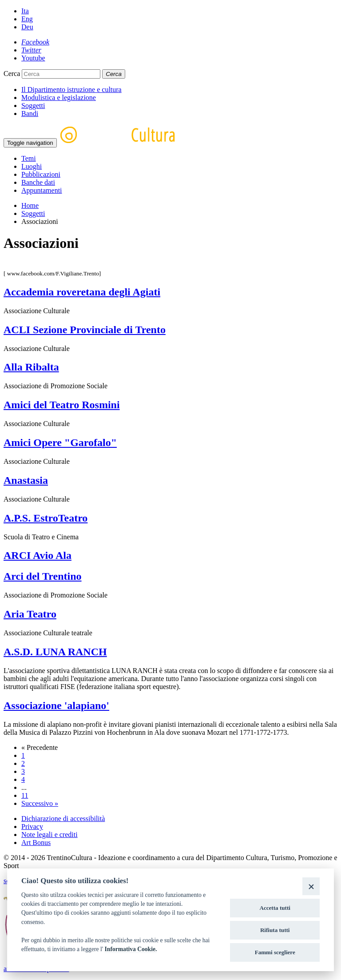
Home (30, 205)
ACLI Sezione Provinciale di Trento (85, 330)
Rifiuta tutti (275, 930)
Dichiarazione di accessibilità (63, 819)
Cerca (12, 74)
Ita (25, 11)
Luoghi (32, 166)
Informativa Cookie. (131, 949)
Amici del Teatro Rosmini (62, 405)
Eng (27, 19)
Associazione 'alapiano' (56, 705)
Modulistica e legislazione (59, 98)
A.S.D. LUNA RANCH (55, 652)
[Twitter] (31, 50)
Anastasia (26, 480)
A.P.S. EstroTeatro (46, 518)
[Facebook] (35, 42)
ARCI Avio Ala (38, 555)
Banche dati (38, 182)
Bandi (30, 114)
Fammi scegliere (275, 952)
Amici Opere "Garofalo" (60, 442)
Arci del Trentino (43, 576)
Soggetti (33, 106)
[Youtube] (33, 58)
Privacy (32, 827)
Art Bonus (36, 843)
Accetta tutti (275, 908)
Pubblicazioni (41, 174)
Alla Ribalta (31, 367)
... (24, 787)
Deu (27, 27)
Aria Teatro (30, 614)
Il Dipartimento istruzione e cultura (71, 90)
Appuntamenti (42, 190)
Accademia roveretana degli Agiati (82, 292)
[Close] (311, 886)
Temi (29, 158)
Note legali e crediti (50, 835)
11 (25, 795)
